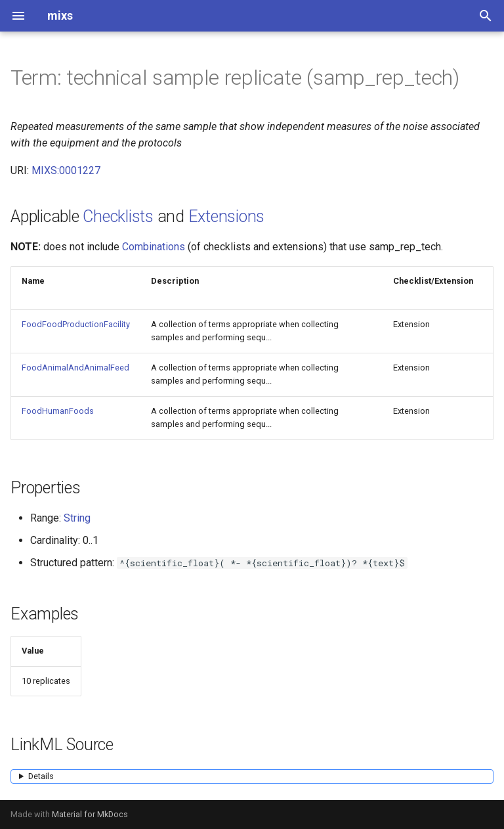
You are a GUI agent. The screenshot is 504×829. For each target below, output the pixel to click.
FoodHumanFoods (58, 411)
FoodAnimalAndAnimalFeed (75, 368)
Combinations (154, 247)
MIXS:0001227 (66, 170)
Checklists (118, 216)
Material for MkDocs (90, 814)
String (77, 518)
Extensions (227, 216)
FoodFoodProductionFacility (76, 324)
